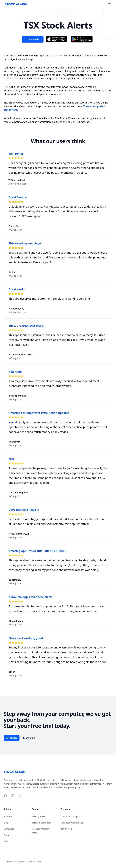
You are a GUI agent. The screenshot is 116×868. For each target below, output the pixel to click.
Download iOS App (70, 816)
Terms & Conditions (42, 823)
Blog (6, 823)
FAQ (6, 841)
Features (8, 816)
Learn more (30, 738)
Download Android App (72, 823)
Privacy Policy (39, 816)
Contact (7, 835)
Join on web (66, 829)
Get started (12, 738)
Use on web (33, 39)
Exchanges (9, 829)
